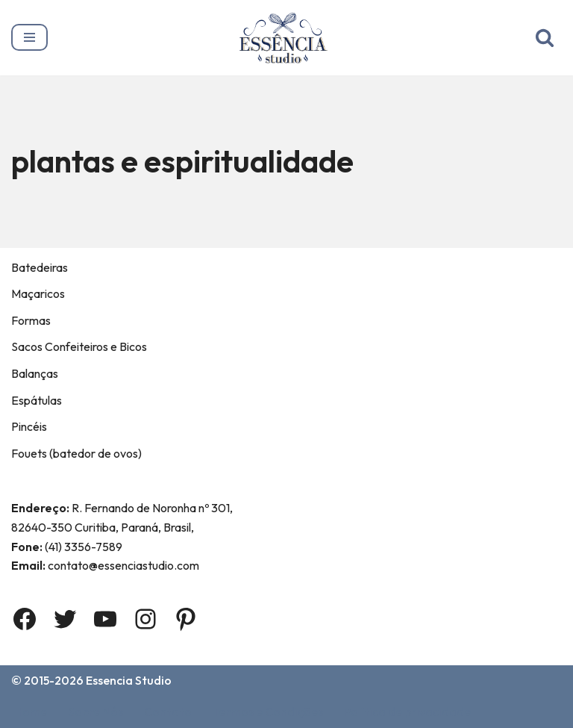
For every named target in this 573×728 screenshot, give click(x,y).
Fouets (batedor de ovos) (76, 453)
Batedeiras (40, 267)
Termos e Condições (268, 712)
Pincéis (29, 426)
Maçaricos (38, 293)
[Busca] (545, 37)
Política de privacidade (407, 712)
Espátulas (37, 400)
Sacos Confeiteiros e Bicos (79, 346)
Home (31, 712)
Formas (31, 320)
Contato (168, 712)
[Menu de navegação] (29, 37)
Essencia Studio (129, 680)
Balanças (35, 373)
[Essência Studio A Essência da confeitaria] (287, 38)
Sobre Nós (95, 712)
